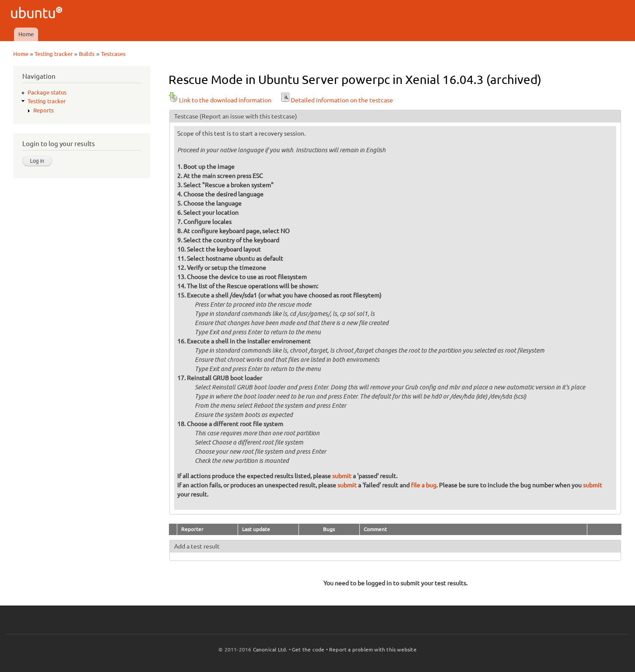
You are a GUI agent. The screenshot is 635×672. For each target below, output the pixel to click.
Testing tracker (54, 54)
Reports (44, 110)
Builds (87, 54)
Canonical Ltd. (270, 649)
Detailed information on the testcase (337, 100)
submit (342, 476)
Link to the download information (220, 100)
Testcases (113, 54)
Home (26, 34)
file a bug (424, 485)
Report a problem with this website (373, 649)
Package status (47, 92)
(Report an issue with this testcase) (248, 116)
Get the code (308, 649)
